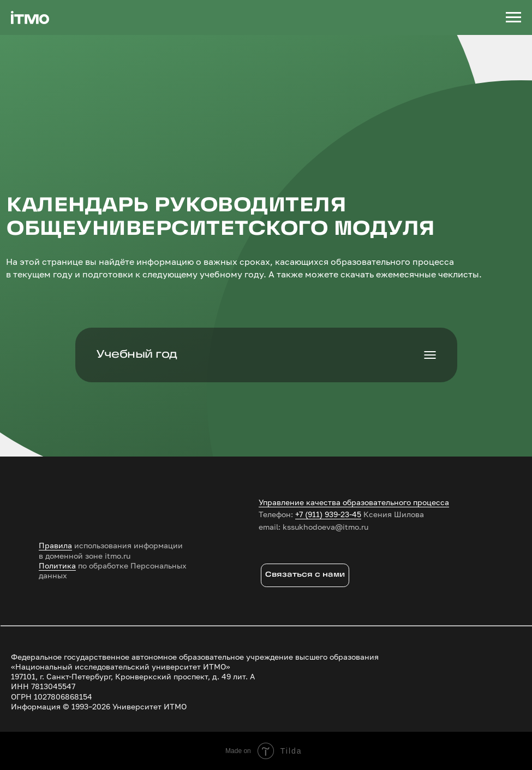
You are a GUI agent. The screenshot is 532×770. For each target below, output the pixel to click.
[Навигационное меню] (513, 17)
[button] (305, 575)
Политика (57, 565)
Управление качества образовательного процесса (354, 502)
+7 (299, 514)
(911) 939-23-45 (333, 514)
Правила (55, 545)
